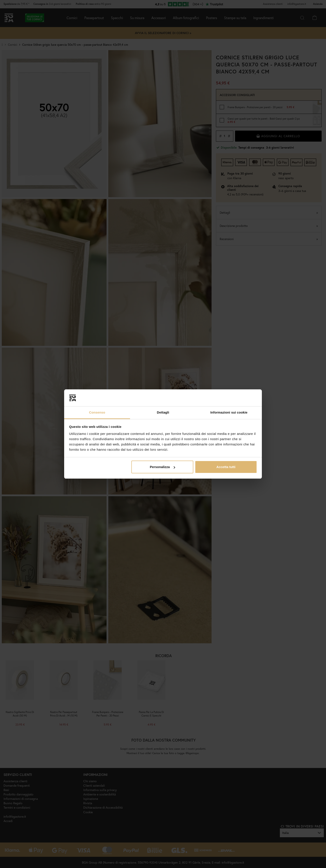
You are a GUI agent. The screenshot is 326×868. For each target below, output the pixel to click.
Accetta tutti (226, 467)
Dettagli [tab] (163, 412)
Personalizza (162, 467)
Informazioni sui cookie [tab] (229, 412)
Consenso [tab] (97, 412)
